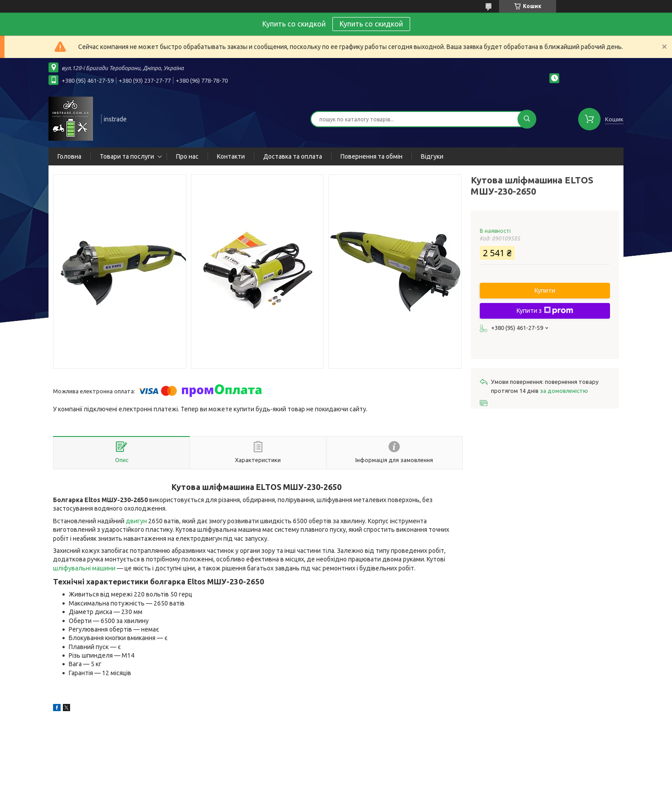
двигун (136, 521)
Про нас (187, 156)
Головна (69, 156)
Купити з (545, 311)
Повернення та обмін (371, 156)
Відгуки (432, 156)
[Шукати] (527, 119)
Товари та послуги (127, 156)
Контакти (231, 156)
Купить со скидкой (371, 24)
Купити (545, 290)
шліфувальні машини (84, 568)
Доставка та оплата (293, 156)
